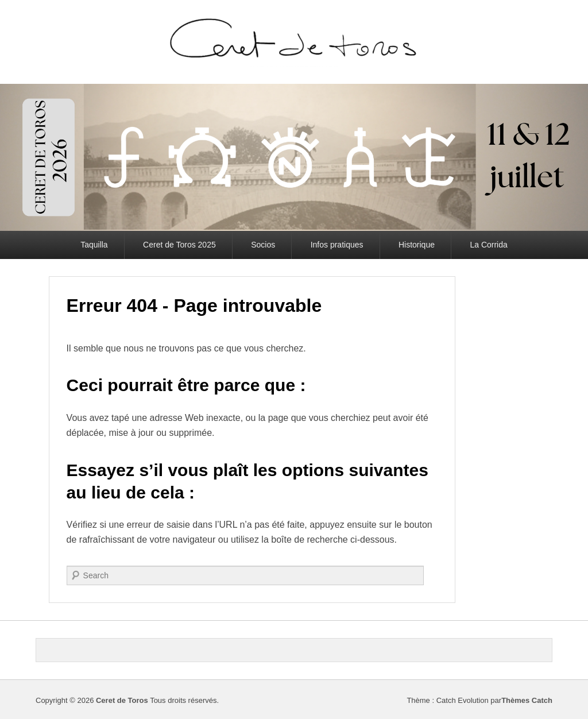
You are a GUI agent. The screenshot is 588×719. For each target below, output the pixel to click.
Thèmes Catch (527, 700)
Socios (263, 245)
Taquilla (94, 245)
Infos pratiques (337, 245)
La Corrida (488, 245)
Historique (417, 245)
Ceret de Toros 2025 (179, 245)
